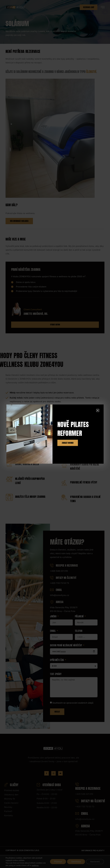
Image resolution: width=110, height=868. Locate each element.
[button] (98, 410)
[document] (55, 434)
